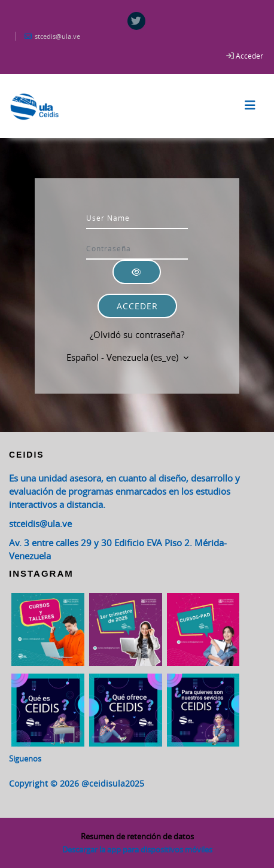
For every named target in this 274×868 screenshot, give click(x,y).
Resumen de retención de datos (137, 836)
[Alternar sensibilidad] (137, 272)
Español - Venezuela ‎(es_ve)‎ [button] (124, 357)
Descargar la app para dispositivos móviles (137, 849)
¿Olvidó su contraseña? (137, 334)
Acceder (249, 56)
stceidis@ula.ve (40, 523)
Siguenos (25, 759)
